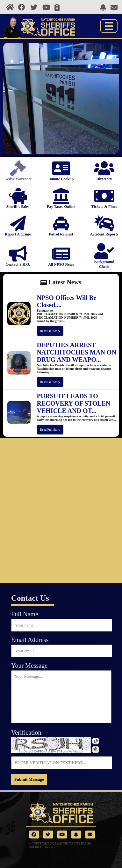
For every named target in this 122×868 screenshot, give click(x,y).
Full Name (25, 614)
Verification (26, 732)
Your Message (29, 666)
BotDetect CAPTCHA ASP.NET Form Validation (51, 752)
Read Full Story (50, 331)
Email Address (30, 640)
